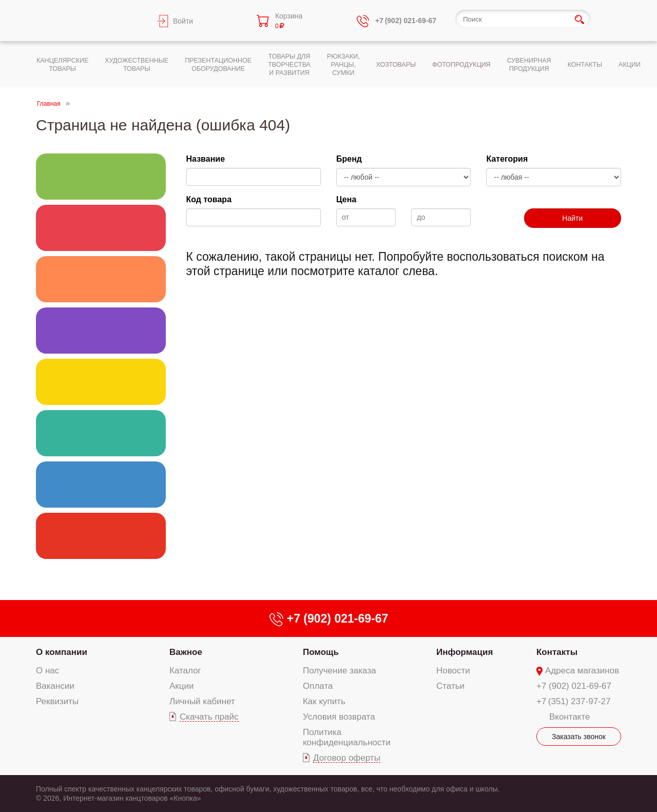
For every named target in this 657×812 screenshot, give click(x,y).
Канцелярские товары (101, 177)
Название (206, 159)
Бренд (349, 159)
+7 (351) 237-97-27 (574, 701)
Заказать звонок (579, 737)
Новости (453, 671)
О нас (47, 671)
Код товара (209, 199)
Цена (346, 199)
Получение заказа (340, 671)
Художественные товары (101, 228)
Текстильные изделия (101, 382)
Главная (49, 104)
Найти (572, 218)
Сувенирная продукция (101, 536)
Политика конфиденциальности (347, 737)
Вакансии (55, 686)
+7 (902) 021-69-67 (574, 686)
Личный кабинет (202, 701)
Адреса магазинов (582, 671)
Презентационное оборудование (101, 331)
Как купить (324, 701)
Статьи (450, 686)
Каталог (185, 671)
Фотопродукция (101, 485)
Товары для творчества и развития (101, 279)
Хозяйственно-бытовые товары (101, 433)
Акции (182, 686)
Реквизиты (57, 701)
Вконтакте (570, 717)
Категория (507, 159)
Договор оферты (347, 758)
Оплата (318, 686)
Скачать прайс (209, 717)
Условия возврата (339, 717)
